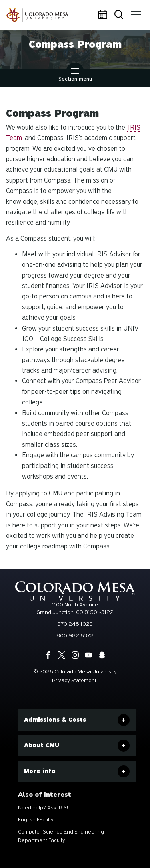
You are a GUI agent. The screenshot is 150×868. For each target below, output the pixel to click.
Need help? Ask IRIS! (43, 808)
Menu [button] (135, 12)
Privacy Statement (74, 680)
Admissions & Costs (55, 720)
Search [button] (120, 15)
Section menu (75, 75)
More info (40, 771)
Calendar (104, 15)
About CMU (42, 745)
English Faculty (36, 820)
